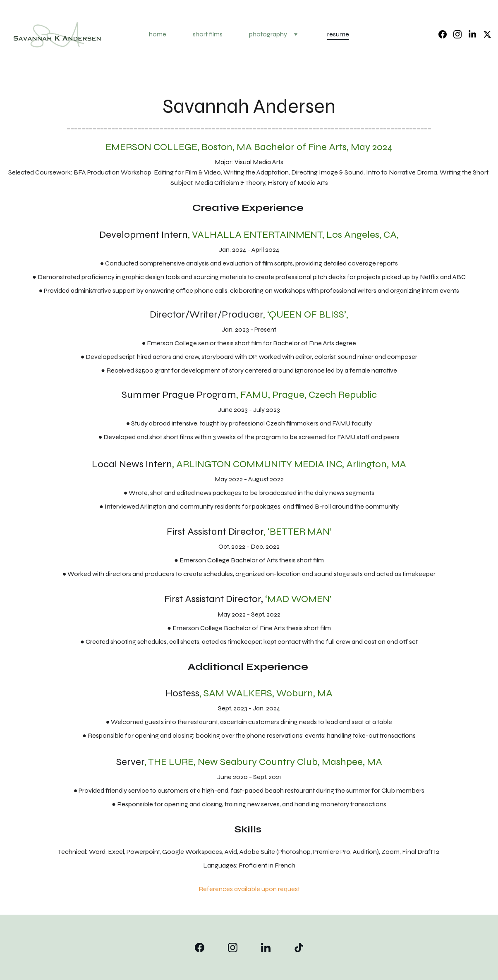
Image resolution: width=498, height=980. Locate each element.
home (158, 34)
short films (208, 34)
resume (338, 34)
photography (268, 34)
